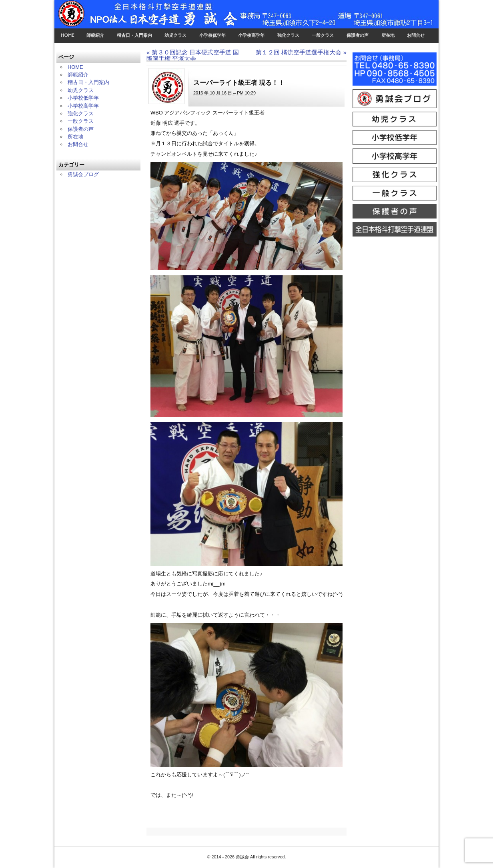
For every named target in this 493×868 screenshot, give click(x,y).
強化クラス (288, 35)
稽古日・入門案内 (134, 35)
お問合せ (416, 35)
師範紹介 (95, 35)
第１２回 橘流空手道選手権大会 (301, 52)
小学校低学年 (212, 35)
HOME (67, 35)
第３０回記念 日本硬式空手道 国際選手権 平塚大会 (193, 55)
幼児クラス (175, 35)
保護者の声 (358, 35)
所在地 (388, 35)
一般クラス (323, 35)
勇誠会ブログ (83, 174)
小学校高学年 (251, 35)
